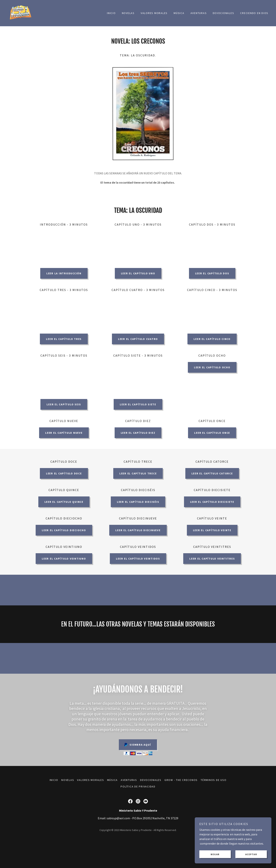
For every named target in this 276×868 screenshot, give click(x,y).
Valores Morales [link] (154, 13)
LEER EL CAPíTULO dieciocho (64, 530)
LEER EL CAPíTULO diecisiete (212, 502)
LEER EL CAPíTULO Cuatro (138, 339)
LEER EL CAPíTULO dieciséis (138, 502)
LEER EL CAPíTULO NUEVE (64, 433)
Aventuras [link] (199, 13)
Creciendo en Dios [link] (254, 13)
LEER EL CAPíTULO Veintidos (138, 559)
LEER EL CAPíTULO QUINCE (64, 502)
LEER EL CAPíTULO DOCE (64, 473)
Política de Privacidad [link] (138, 786)
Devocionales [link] (223, 13)
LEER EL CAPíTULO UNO (138, 273)
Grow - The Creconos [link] (181, 780)
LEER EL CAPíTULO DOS (212, 273)
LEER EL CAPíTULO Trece (138, 473)
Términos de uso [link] (214, 780)
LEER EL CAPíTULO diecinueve (138, 530)
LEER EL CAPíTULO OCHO (212, 367)
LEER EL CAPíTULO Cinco (212, 339)
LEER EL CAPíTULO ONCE (212, 433)
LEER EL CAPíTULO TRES (64, 339)
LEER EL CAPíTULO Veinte (212, 530)
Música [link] (179, 13)
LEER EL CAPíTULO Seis (64, 404)
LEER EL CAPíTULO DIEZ (138, 433)
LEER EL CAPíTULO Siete (138, 404)
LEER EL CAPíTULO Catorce (212, 473)
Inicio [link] (111, 13)
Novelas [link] (128, 13)
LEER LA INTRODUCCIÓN (64, 273)
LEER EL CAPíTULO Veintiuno (64, 559)
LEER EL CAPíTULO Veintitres (212, 559)
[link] (20, 13)
